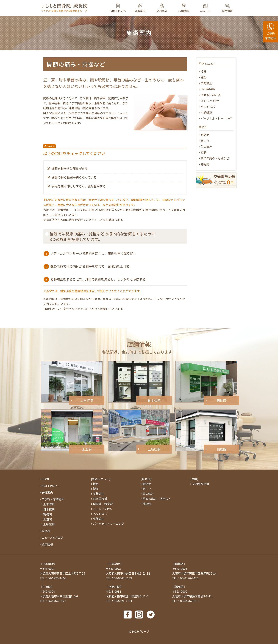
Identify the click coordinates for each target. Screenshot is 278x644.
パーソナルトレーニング (216, 118)
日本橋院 (49, 509)
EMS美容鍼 (208, 89)
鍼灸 (204, 77)
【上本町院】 (48, 564)
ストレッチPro (210, 101)
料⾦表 (46, 531)
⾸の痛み (206, 146)
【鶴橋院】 (179, 564)
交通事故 (162, 11)
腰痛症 (205, 135)
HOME (46, 479)
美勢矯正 (206, 83)
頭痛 (204, 152)
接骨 (204, 71)
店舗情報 (184, 11)
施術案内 (140, 11)
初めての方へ (118, 11)
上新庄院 (49, 524)
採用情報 (227, 11)
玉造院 (48, 519)
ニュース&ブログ (52, 538)
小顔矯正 (206, 112)
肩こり (205, 141)
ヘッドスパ (208, 107)
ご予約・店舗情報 (53, 499)
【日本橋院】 (114, 564)
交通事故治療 (201, 484)
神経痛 (205, 164)
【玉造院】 (47, 587)
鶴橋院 (48, 514)
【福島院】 (179, 587)
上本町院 (49, 504)
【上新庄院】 (114, 587)
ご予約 (271, 32)
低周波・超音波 (211, 95)
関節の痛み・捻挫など (215, 158)
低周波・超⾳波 (103, 504)
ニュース (205, 11)
